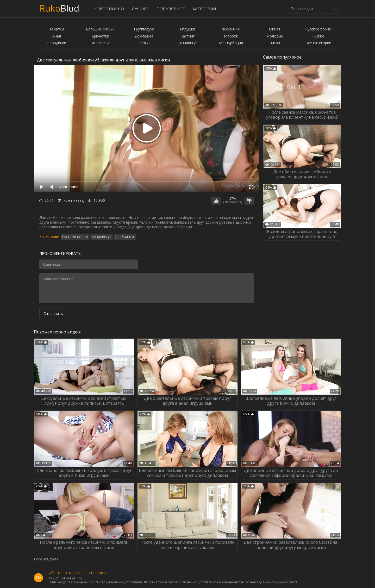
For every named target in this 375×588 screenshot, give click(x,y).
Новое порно (109, 9)
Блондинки (57, 43)
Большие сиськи (100, 29)
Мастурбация (231, 43)
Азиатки (57, 29)
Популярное (171, 9)
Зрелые (144, 43)
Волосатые (100, 43)
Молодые (275, 36)
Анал (57, 36)
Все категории (318, 43)
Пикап (275, 43)
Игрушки (187, 29)
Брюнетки (100, 36)
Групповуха (144, 29)
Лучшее (140, 9)
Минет (275, 29)
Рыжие (318, 36)
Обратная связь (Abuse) (68, 573)
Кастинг (187, 36)
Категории (204, 9)
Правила (98, 573)
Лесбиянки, (125, 237)
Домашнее (144, 36)
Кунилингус (187, 43)
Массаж (231, 36)
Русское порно (318, 29)
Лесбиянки (231, 29)
